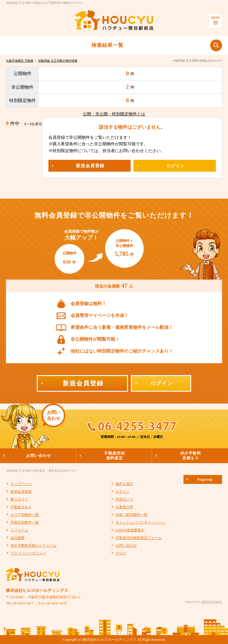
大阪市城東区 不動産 (20, 61)
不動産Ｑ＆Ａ (21, 507)
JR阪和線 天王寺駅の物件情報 (58, 61)
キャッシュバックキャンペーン (140, 522)
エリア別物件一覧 (25, 515)
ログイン (123, 492)
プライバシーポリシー (28, 553)
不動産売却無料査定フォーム (139, 538)
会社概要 (18, 538)
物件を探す (124, 484)
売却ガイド (124, 499)
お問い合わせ (126, 546)
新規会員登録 (21, 492)
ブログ (121, 553)
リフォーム (19, 530)
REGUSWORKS (212, 602)
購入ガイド (19, 499)
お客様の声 (124, 507)
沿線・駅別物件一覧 (132, 515)
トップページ (21, 484)
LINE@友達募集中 (130, 530)
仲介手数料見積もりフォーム (34, 546)
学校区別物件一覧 (25, 522)
